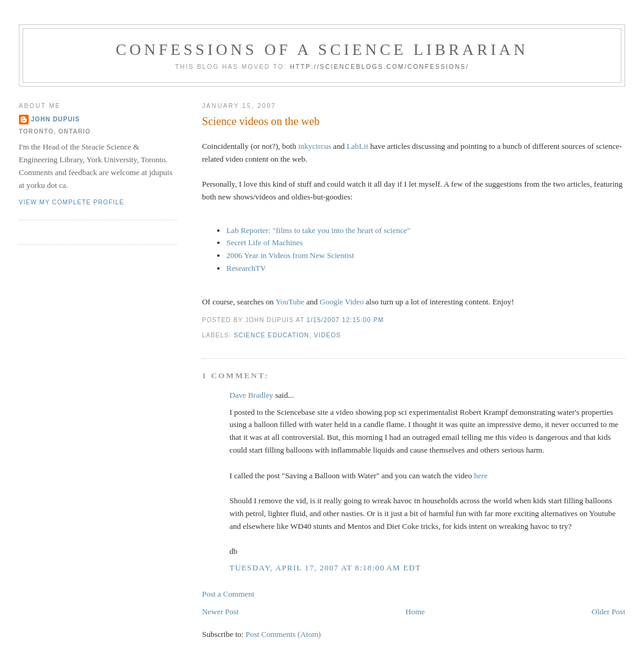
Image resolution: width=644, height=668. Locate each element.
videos (327, 335)
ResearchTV (246, 268)
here (481, 476)
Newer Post (220, 612)
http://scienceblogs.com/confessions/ (379, 67)
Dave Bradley (251, 395)
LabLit (357, 146)
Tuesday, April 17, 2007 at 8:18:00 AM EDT (325, 568)
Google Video (342, 302)
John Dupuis (55, 119)
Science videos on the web (261, 121)
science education (271, 335)
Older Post (608, 612)
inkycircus (315, 146)
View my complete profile (72, 202)
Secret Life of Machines (264, 242)
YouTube (290, 302)
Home (415, 612)
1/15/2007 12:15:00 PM (345, 320)
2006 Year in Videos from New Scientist (290, 255)
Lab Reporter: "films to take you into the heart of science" (318, 230)
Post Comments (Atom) (284, 634)
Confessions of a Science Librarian (322, 50)
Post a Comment (228, 594)
